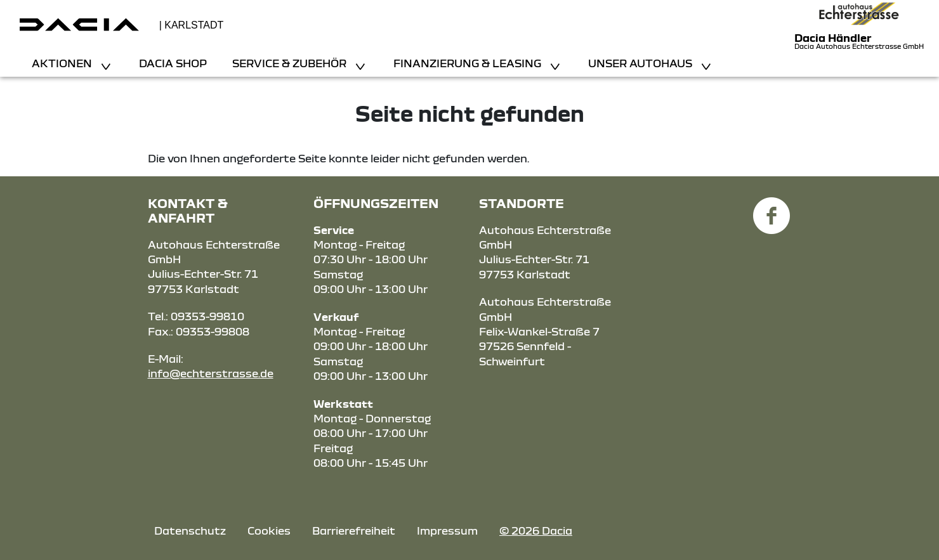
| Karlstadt (192, 25)
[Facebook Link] (772, 208)
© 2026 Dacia (536, 531)
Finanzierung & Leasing (469, 63)
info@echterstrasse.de (211, 373)
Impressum (447, 531)
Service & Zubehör (291, 63)
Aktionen (63, 63)
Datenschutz (190, 531)
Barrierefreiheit (354, 531)
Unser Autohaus (641, 63)
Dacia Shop (173, 63)
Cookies (269, 531)
